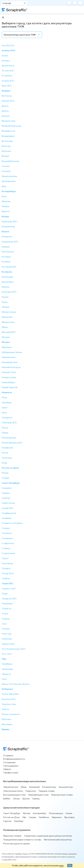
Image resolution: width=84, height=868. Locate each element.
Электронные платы (13, 791)
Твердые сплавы (47, 791)
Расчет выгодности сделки (16, 844)
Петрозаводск (56, 813)
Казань (69, 813)
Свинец (36, 799)
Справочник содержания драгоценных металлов (48, 836)
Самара (32, 817)
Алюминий (34, 787)
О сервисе (8, 755)
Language (7, 3)
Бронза (26, 799)
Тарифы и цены (11, 772)
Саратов (7, 821)
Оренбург (19, 821)
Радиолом (31, 791)
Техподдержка (11, 766)
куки (61, 865)
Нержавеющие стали (38, 795)
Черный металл (11, 787)
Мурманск (57, 817)
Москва (27, 813)
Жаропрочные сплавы (62, 795)
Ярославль (69, 817)
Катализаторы (49, 787)
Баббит (7, 799)
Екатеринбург (40, 813)
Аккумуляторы (66, 787)
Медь (24, 787)
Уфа (24, 817)
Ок (70, 865)
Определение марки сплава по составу (22, 840)
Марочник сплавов (12, 836)
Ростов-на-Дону (11, 817)
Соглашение (9, 762)
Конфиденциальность (14, 759)
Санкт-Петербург (12, 813)
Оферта (7, 769)
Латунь (16, 799)
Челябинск (44, 817)
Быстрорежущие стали (14, 795)
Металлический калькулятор (58, 840)
